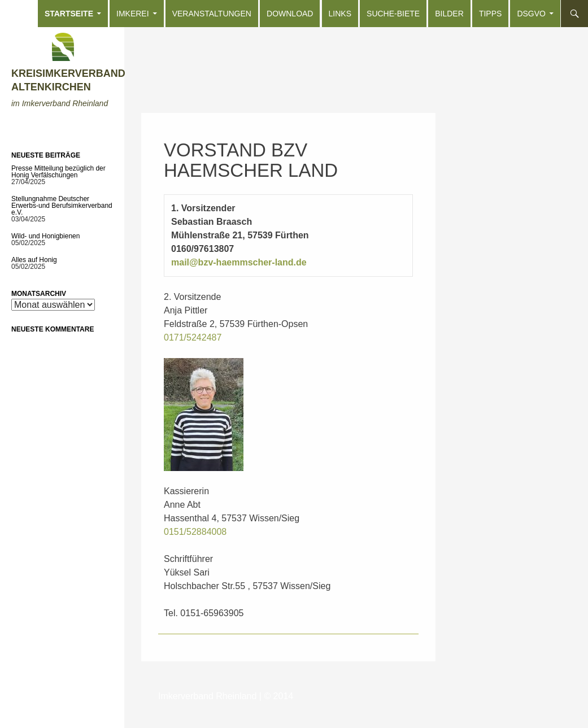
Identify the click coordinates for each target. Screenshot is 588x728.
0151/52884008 (195, 532)
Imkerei (133, 14)
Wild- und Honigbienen (45, 236)
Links (340, 14)
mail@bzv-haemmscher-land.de (239, 262)
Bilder (449, 14)
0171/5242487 (193, 337)
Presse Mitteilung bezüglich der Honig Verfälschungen (58, 172)
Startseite (69, 14)
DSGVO (531, 14)
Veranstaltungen (212, 14)
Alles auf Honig (34, 260)
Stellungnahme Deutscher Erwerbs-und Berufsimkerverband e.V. (62, 206)
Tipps (490, 14)
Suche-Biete (393, 14)
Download (290, 14)
